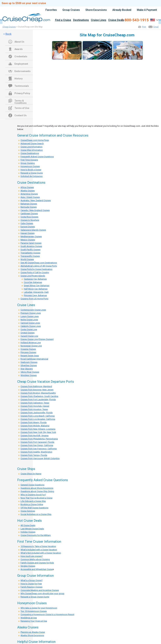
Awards (19, 49)
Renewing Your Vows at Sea (34, 621)
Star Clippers (27, 369)
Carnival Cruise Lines (30, 323)
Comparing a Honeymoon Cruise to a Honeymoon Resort (47, 614)
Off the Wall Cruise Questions (34, 508)
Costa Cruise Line (29, 329)
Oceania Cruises (28, 349)
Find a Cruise (63, 20)
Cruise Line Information (31, 147)
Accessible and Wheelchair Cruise (37, 569)
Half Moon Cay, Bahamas (36, 289)
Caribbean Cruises (29, 214)
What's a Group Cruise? (32, 580)
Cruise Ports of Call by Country (35, 272)
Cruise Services (28, 511)
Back (8, 34)
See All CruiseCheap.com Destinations (39, 263)
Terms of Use (22, 108)
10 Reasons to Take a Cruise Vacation (38, 546)
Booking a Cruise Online (32, 504)
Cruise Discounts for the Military (36, 535)
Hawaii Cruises (28, 233)
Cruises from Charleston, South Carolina (39, 396)
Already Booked (122, 10)
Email (156, 27)
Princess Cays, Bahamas (35, 295)
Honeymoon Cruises (30, 166)
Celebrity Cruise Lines (31, 326)
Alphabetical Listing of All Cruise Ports (39, 266)
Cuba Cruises (27, 223)
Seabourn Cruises (29, 362)
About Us (19, 42)
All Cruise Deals (28, 525)
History (18, 79)
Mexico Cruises (28, 240)
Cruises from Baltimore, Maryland (36, 386)
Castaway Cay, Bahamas (35, 279)
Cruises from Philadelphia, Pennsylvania (39, 439)
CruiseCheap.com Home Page (35, 140)
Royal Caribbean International (34, 359)
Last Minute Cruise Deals (32, 529)
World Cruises (27, 259)
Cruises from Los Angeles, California (38, 419)
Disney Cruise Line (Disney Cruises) (37, 339)
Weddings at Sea (29, 618)
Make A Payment (147, 10)
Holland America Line (31, 343)
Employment (21, 64)
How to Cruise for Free (31, 584)
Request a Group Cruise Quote (35, 597)
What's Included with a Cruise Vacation (39, 550)
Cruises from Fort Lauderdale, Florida (38, 400)
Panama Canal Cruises (31, 243)
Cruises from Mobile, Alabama (35, 426)
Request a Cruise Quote (32, 173)
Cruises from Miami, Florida (34, 422)
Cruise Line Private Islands (33, 276)
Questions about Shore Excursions (37, 488)
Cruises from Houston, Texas (34, 409)
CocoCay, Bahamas (33, 282)
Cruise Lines (99, 20)
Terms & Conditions (21, 101)
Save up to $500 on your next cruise (24, 3)
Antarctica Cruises (29, 194)
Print (144, 27)
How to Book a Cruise (31, 170)
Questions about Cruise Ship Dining (37, 491)
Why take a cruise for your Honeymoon (39, 608)
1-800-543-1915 (135, 20)
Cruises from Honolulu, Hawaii (35, 406)
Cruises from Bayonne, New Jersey (37, 390)
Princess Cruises (28, 352)
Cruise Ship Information (32, 150)
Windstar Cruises (29, 375)
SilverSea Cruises (29, 365)
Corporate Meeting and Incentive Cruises (40, 590)
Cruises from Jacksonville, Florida (37, 413)
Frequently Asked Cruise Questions (37, 157)
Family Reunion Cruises (31, 587)
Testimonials (22, 86)
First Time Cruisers (29, 160)
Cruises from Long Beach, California (38, 416)
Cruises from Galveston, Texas (35, 403)
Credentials (21, 56)
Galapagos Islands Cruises (33, 230)
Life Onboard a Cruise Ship (33, 501)
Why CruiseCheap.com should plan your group (42, 593)
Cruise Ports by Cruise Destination (36, 269)
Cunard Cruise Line (29, 336)
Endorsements (23, 71)
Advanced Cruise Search (32, 143)
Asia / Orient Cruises (30, 197)
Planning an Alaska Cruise (33, 632)
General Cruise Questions (32, 485)
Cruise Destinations (30, 153)
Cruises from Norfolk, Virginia (34, 436)
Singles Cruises (28, 566)
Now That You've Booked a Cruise (36, 498)
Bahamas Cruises (29, 204)
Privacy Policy (22, 93)
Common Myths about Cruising (35, 559)
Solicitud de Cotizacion (32, 176)
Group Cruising (28, 163)
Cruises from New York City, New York (38, 432)
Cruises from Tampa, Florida (34, 455)
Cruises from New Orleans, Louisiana (38, 429)
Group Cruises (71, 10)
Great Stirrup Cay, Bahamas (37, 286)
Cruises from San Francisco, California (39, 449)
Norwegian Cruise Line (31, 346)
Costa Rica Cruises (29, 217)
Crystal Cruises (28, 333)
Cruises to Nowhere (30, 220)
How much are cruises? (32, 556)
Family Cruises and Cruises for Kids (37, 563)
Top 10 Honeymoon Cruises (34, 611)
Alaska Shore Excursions (32, 635)
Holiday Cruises (28, 532)
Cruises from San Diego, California (37, 445)
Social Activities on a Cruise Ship (36, 514)
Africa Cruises (27, 187)
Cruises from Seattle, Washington (36, 452)
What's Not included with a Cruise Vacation (41, 553)
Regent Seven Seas (30, 356)
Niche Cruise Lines (29, 320)
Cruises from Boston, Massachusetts (38, 393)
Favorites (51, 10)
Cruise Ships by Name (31, 474)
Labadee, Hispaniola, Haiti (36, 292)
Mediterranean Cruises (31, 236)
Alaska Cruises (28, 191)
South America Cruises (31, 246)
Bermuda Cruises (29, 207)
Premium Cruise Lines (31, 313)
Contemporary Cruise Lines (33, 310)
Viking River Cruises (30, 372)
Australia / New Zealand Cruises (36, 200)
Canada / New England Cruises (35, 210)
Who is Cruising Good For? (33, 495)
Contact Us (21, 115)
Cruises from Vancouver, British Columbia (40, 458)
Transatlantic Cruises (30, 253)
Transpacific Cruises (30, 256)
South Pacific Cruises (30, 250)
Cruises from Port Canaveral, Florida (37, 442)
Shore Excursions (96, 10)
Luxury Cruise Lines (30, 316)
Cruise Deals (116, 20)
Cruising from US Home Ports (34, 299)
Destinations (81, 20)
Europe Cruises (28, 227)
